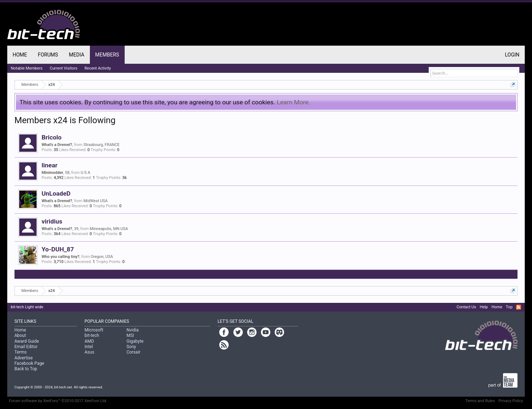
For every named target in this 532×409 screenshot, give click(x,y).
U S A (86, 173)
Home (20, 55)
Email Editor (26, 347)
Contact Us (466, 307)
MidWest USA (95, 201)
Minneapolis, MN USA (109, 229)
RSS (519, 307)
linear (50, 165)
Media (76, 55)
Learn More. (294, 102)
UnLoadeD (56, 193)
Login (512, 55)
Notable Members (27, 68)
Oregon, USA (102, 257)
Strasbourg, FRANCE (101, 145)
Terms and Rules (480, 401)
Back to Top (26, 369)
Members (107, 55)
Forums (48, 55)
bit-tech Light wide (27, 307)
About (20, 335)
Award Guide (27, 341)
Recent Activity (98, 68)
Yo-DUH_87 (58, 249)
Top (509, 307)
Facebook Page (29, 363)
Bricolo (52, 137)
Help (484, 307)
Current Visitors (63, 68)
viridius (52, 221)
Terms (21, 352)
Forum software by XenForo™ (58, 401)
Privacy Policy (511, 401)
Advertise (24, 358)
